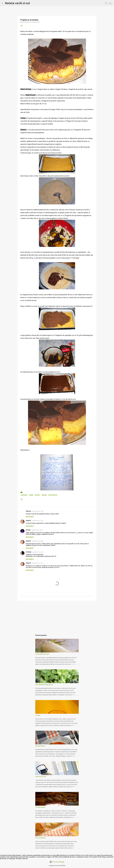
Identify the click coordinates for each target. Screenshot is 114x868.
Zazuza (28, 511)
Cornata (38, 715)
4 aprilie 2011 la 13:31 (38, 552)
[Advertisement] (57, 616)
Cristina (28, 552)
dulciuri (44, 495)
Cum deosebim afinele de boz (44, 685)
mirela (28, 530)
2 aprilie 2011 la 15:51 (37, 521)
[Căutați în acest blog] (103, 3)
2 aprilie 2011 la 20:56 (37, 541)
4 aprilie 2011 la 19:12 (37, 563)
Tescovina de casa (41, 777)
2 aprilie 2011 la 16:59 (37, 530)
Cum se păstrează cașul (42, 654)
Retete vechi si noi (18, 3)
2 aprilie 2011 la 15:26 (37, 511)
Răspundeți (30, 517)
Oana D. (28, 520)
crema (31, 495)
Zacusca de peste (40, 838)
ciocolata (24, 495)
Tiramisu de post (40, 807)
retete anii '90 (53, 495)
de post (37, 495)
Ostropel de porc (40, 746)
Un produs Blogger (57, 862)
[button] (21, 26)
